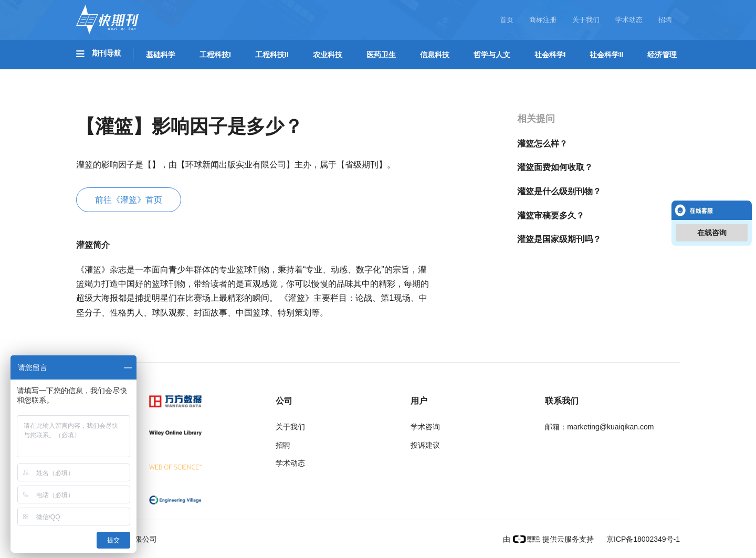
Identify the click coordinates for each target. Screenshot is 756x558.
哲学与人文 (492, 55)
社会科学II (606, 55)
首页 (507, 20)
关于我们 (586, 20)
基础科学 (161, 55)
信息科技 (435, 55)
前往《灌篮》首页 (129, 200)
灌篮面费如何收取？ (555, 167)
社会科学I (550, 55)
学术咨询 (425, 427)
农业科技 (328, 55)
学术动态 (629, 20)
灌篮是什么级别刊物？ (559, 191)
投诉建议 (425, 445)
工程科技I (215, 55)
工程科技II (272, 55)
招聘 (665, 20)
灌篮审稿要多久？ (551, 215)
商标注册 (543, 20)
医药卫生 (381, 55)
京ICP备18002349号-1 (642, 539)
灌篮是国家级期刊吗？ (559, 239)
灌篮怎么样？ (542, 144)
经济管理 (662, 55)
